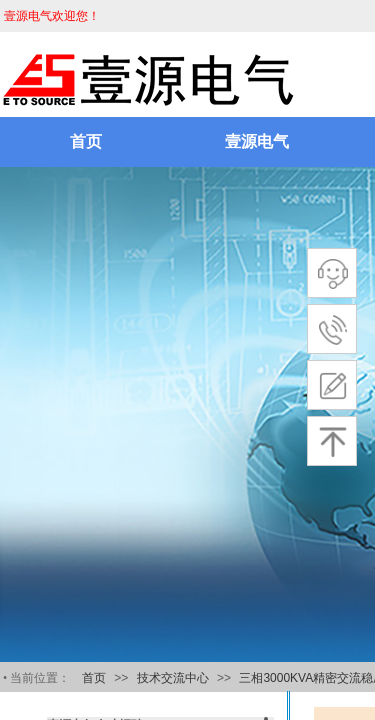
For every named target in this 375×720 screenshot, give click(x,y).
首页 (86, 141)
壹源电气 (257, 141)
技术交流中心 (173, 678)
